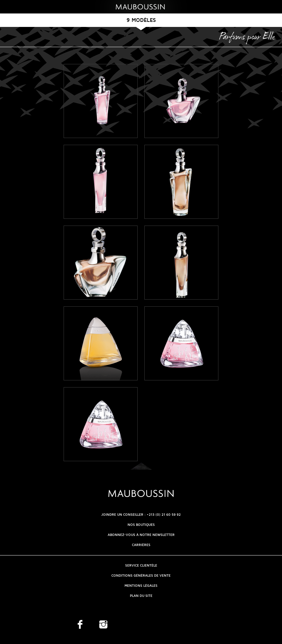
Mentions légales (141, 586)
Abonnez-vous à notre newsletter (141, 535)
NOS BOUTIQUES (141, 525)
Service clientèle (141, 565)
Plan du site (141, 596)
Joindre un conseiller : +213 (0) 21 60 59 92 (141, 515)
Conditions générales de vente (141, 575)
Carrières (141, 545)
